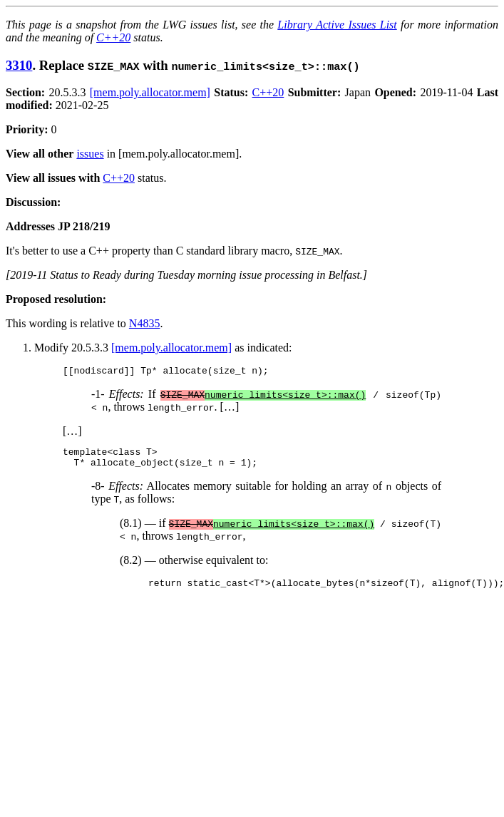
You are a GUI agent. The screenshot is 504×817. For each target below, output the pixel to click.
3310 (19, 65)
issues (90, 154)
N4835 (145, 323)
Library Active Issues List (337, 25)
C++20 (113, 37)
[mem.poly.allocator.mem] (150, 92)
